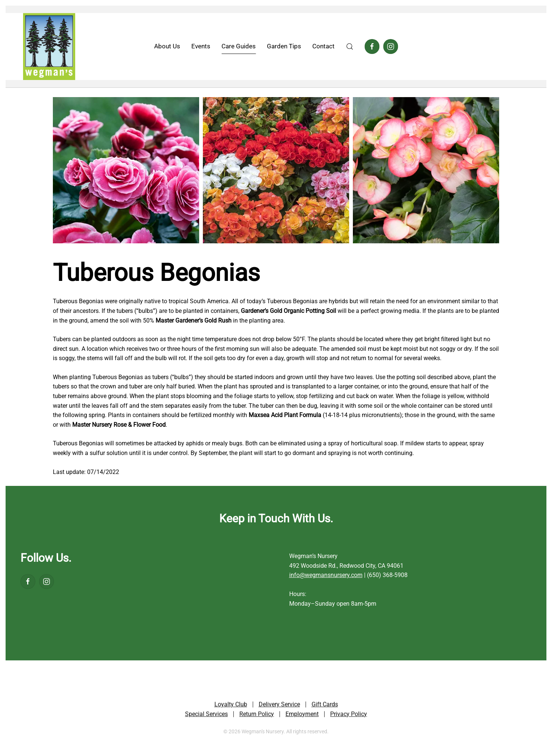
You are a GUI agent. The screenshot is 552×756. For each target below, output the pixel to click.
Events (201, 46)
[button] (350, 47)
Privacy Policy (349, 715)
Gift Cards (325, 705)
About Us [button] (167, 46)
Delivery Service (279, 705)
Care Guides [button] (239, 46)
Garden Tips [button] (284, 46)
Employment (302, 715)
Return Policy (257, 715)
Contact (323, 46)
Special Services (206, 715)
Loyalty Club (231, 705)
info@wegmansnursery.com (326, 575)
